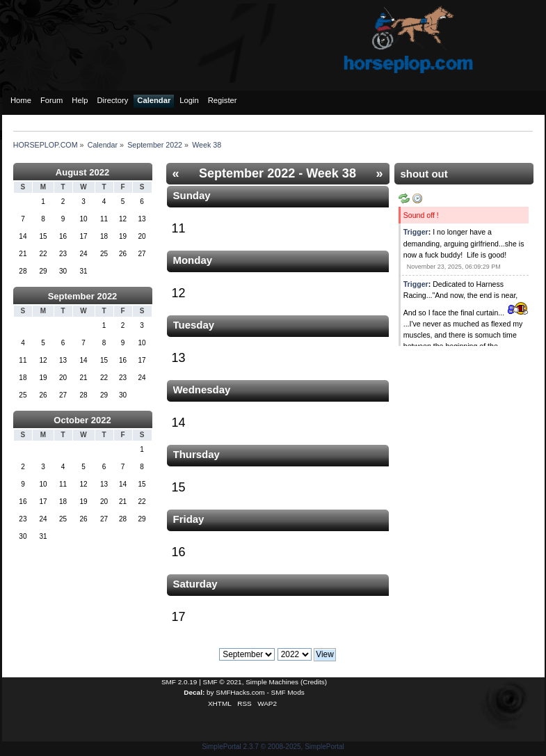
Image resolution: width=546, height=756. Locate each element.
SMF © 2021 (223, 682)
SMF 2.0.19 (179, 682)
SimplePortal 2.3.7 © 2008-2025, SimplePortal (273, 747)
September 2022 (83, 296)
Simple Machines (272, 682)
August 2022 (82, 172)
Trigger (416, 232)
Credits (314, 682)
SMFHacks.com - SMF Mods (260, 692)
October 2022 (82, 420)
